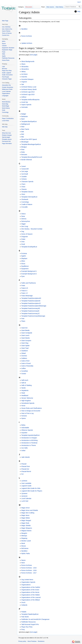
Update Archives (27, 43)
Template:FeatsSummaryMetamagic (33, 316)
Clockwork (25, 199)
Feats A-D (25, 288)
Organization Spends (28, 582)
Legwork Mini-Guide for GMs (31, 488)
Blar (23, 137)
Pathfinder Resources (28, 622)
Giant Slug (25, 343)
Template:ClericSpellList (29, 197)
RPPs (4, 41)
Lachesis (24, 481)
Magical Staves (26, 531)
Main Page (5, 21)
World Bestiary (6, 102)
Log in (79, 2)
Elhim (23, 261)
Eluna (23, 264)
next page (34, 55)
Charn (23, 184)
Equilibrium (25, 266)
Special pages (6, 137)
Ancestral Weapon (27, 79)
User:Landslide (26, 483)
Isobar (23, 450)
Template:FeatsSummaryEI (30, 311)
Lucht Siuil (25, 501)
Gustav (24, 374)
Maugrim (24, 533)
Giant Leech (25, 335)
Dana (23, 216)
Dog (23, 231)
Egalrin (24, 256)
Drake (23, 239)
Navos (23, 560)
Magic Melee (25, 518)
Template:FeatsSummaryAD (31, 308)
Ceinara (24, 179)
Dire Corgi (25, 226)
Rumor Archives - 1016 (29, 570)
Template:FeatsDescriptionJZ (31, 303)
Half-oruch (25, 380)
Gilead (23, 353)
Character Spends (27, 182)
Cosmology (25, 202)
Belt (23, 132)
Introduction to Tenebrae (29, 443)
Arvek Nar (25, 102)
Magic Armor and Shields (30, 510)
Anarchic (24, 77)
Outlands (24, 605)
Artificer (24, 97)
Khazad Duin (26, 466)
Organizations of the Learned (31, 597)
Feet (23, 319)
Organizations (26, 585)
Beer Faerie (25, 129)
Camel (23, 166)
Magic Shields (26, 526)
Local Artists (5, 121)
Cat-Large (25, 171)
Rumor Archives (27, 36)
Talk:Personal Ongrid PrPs (30, 624)
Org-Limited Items (27, 580)
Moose (23, 546)
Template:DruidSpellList (29, 247)
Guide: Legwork (7, 73)
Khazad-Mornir (26, 471)
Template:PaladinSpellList (30, 614)
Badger (24, 114)
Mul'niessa (25, 548)
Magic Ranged (26, 520)
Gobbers (24, 358)
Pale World (25, 617)
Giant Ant (24, 328)
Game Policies (6, 31)
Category (21, 7)
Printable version (7, 139)
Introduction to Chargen (29, 438)
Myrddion (24, 29)
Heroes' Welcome (27, 398)
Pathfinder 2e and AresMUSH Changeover (35, 619)
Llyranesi (24, 493)
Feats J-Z (24, 293)
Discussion (29, 7)
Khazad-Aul (25, 469)
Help (79, 11)
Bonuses (24, 155)
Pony (23, 629)
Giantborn (25, 351)
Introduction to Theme (29, 445)
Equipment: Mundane (8, 48)
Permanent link (6, 141)
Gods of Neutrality (27, 366)
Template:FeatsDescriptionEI (31, 301)
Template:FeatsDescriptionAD (31, 298)
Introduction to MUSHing (29, 440)
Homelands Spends (28, 403)
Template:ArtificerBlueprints (30, 100)
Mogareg (24, 538)
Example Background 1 (29, 271)
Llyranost (24, 496)
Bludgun (24, 147)
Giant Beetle (25, 330)
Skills (4, 54)
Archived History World (29, 89)
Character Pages (7, 79)
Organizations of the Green (30, 590)
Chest (23, 187)
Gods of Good (26, 363)
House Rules (6, 60)
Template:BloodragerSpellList (31, 144)
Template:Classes (27, 192)
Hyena (23, 418)
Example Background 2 (29, 274)
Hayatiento (25, 390)
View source (50, 7)
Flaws (23, 321)
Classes (24, 189)
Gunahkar (25, 371)
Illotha (23, 425)
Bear (23, 127)
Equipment (25, 269)
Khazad (24, 464)
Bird (23, 134)
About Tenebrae (32, 641)
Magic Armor (25, 508)
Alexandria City (6, 85)
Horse (23, 406)
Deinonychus (26, 221)
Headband (25, 395)
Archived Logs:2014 (28, 92)
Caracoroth (25, 169)
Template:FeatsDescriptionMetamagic (34, 306)
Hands (23, 388)
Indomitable (25, 428)
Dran (23, 242)
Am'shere (24, 74)
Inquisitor (24, 433)
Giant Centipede (27, 333)
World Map (5, 104)
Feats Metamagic (27, 296)
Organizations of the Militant (31, 600)
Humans (24, 416)
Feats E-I (24, 291)
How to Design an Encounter (31, 411)
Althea (23, 72)
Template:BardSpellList (29, 121)
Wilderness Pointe (7, 89)
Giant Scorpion (26, 341)
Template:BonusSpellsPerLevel (32, 157)
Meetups (24, 536)
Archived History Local (29, 87)
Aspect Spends (26, 105)
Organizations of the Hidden (31, 595)
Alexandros (25, 69)
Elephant (24, 258)
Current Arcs (6, 35)
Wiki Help (5, 127)
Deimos (24, 219)
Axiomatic (25, 107)
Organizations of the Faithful (31, 587)
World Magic (6, 106)
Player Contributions (8, 118)
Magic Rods (25, 523)
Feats (23, 286)
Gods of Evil (25, 361)
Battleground (25, 124)
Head (23, 393)
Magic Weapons (27, 528)
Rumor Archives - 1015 (29, 568)
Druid (23, 244)
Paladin (24, 612)
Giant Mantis (25, 338)
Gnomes (24, 356)
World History (6, 108)
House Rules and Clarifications (31, 408)
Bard (23, 119)
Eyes (23, 276)
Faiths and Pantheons (29, 283)
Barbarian (25, 116)
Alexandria (25, 67)
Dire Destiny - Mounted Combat (32, 229)
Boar (23, 149)
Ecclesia (24, 253)
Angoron (24, 82)
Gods (4, 110)
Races (4, 44)
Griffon (23, 368)
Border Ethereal (26, 160)
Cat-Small (25, 174)
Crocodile (24, 207)
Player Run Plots (27, 627)
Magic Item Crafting (28, 513)
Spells (4, 56)
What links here (6, 133)
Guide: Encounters (7, 75)
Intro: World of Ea (7, 29)
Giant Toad (25, 348)
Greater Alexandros (8, 87)
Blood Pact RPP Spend (29, 139)
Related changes (7, 135)
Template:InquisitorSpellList (30, 435)
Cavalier (24, 177)
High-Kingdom (26, 401)
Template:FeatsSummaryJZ (30, 314)
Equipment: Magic (7, 50)
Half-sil (24, 383)
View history (59, 7)
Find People (5, 77)
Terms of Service (7, 33)
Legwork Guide (26, 486)
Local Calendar (26, 498)
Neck (23, 563)
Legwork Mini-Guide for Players (32, 491)
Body (23, 152)
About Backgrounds (28, 61)
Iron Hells (24, 448)
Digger (23, 224)
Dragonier (25, 237)
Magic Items (25, 515)
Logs (3, 66)
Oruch (23, 602)
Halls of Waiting (26, 385)
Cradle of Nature (27, 204)
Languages (5, 96)
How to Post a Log (27, 413)
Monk (23, 543)
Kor (22, 474)
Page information (7, 144)
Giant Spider (25, 346)
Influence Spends (27, 430)
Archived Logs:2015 (28, 94)
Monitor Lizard (26, 541)
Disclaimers (41, 641)
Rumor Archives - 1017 (29, 573)
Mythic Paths (26, 553)
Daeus (23, 214)
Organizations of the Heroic (30, 592)
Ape (23, 84)
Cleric (23, 194)
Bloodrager (25, 142)
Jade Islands (25, 457)
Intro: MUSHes (6, 27)
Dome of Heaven (27, 234)
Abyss (23, 64)
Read (43, 7)
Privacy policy (22, 641)
